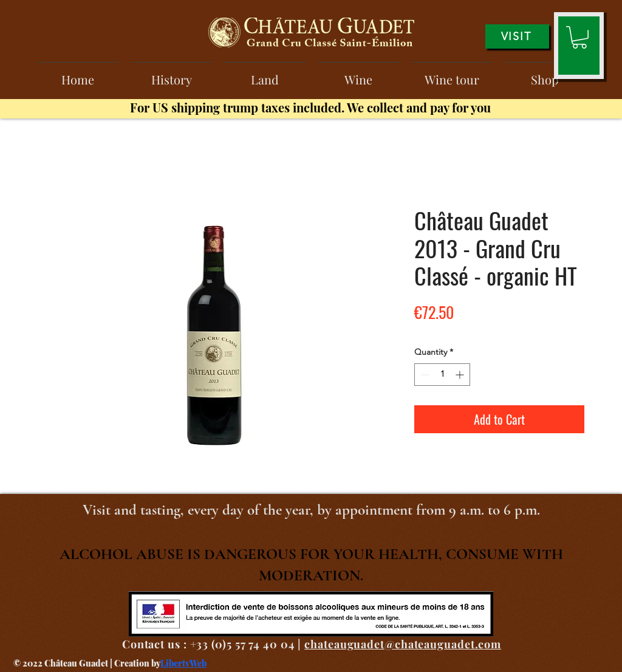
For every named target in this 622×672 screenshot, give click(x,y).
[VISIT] (517, 36)
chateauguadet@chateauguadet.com (403, 644)
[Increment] (461, 375)
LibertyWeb (183, 663)
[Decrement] (424, 375)
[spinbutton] (442, 375)
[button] (579, 37)
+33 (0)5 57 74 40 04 (243, 644)
